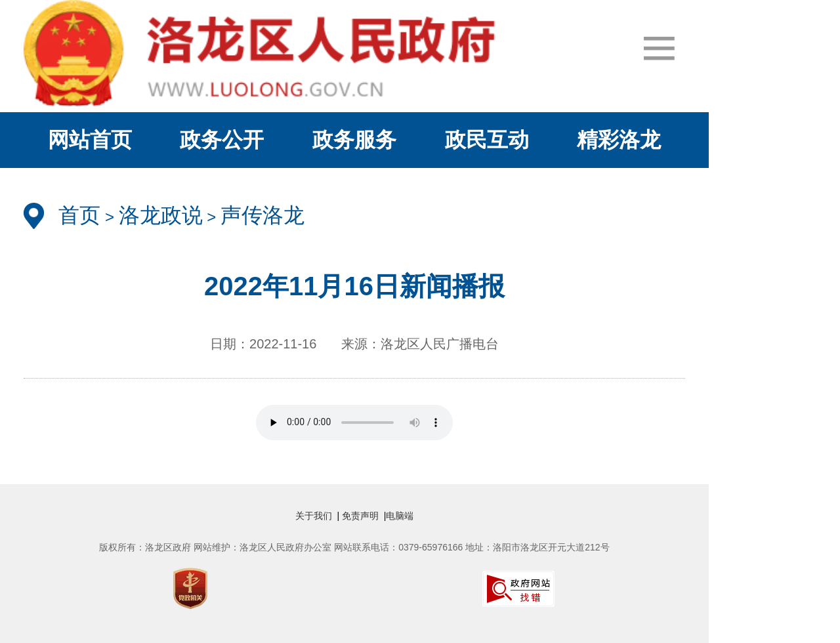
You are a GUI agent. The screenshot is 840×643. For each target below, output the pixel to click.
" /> (354, 423)
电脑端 (400, 516)
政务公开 (222, 140)
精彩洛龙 (619, 140)
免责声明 (362, 516)
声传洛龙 (262, 215)
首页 (79, 215)
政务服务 (354, 140)
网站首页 (90, 140)
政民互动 (487, 140)
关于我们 (316, 516)
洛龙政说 (161, 215)
